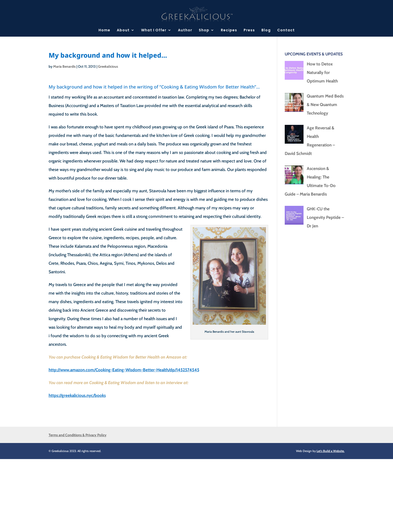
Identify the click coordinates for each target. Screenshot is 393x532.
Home (104, 30)
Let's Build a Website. (331, 451)
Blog (266, 30)
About (123, 30)
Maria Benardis (64, 66)
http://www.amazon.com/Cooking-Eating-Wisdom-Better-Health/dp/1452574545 (124, 370)
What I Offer (154, 30)
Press (249, 30)
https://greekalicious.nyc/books (77, 395)
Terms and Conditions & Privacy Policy (78, 435)
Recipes (229, 30)
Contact (286, 30)
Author (185, 30)
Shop (204, 30)
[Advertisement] (150, 494)
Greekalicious (108, 66)
